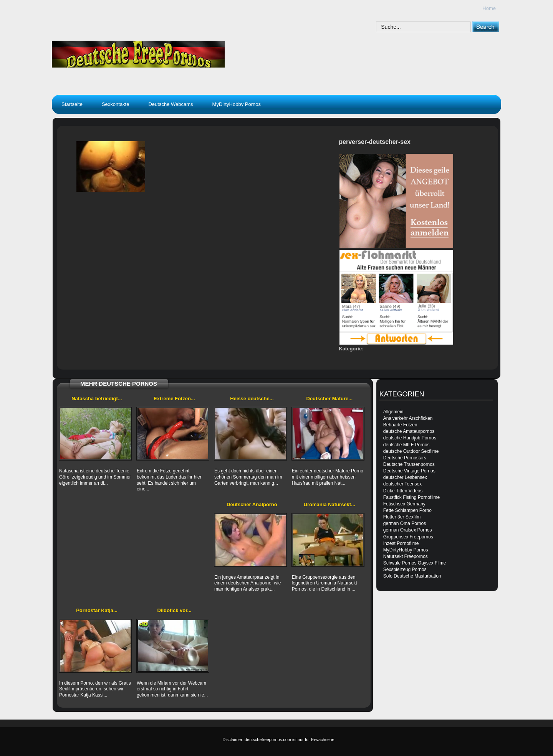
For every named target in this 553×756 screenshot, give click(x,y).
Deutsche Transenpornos (409, 464)
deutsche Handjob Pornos (410, 438)
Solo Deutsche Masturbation (412, 576)
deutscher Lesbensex (405, 477)
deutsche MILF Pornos (406, 445)
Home (489, 8)
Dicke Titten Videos (403, 491)
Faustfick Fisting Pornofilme (411, 497)
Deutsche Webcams (171, 104)
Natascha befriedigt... (97, 399)
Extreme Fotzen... (174, 399)
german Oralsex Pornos (408, 530)
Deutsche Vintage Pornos (409, 471)
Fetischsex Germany (404, 504)
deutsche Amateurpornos (409, 431)
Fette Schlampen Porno (407, 510)
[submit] (486, 27)
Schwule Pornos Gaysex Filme (415, 563)
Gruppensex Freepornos (408, 537)
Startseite (72, 104)
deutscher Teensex (403, 484)
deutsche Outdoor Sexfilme (411, 451)
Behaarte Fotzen (400, 425)
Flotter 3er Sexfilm (402, 517)
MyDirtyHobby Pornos (237, 104)
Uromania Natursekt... (329, 504)
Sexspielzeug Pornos (405, 569)
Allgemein (393, 412)
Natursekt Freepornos (406, 556)
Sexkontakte (116, 104)
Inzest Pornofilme (401, 543)
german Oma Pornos (405, 523)
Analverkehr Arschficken (408, 418)
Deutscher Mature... (330, 399)
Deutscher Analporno (252, 504)
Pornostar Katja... (97, 610)
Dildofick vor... (175, 610)
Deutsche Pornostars (405, 458)
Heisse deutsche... (252, 399)
